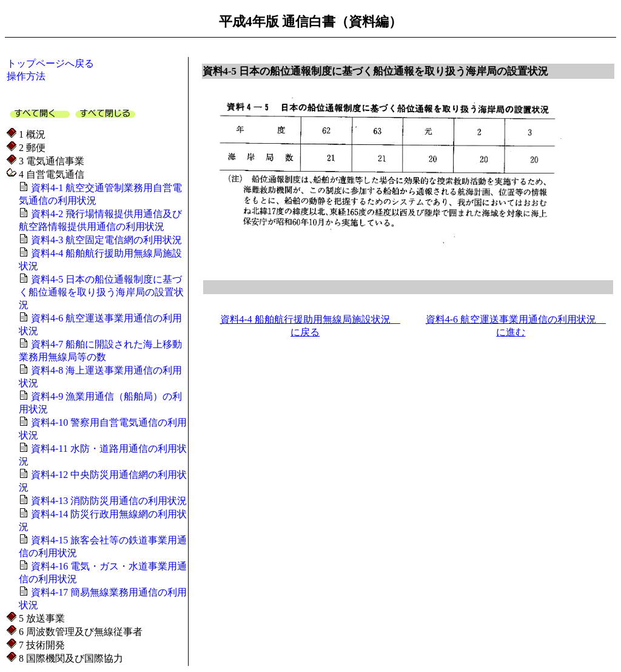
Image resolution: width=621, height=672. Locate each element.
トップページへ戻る (50, 63)
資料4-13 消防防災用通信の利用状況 (108, 501)
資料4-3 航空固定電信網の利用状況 (105, 240)
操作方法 (26, 76)
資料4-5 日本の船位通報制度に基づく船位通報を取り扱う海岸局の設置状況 (101, 292)
